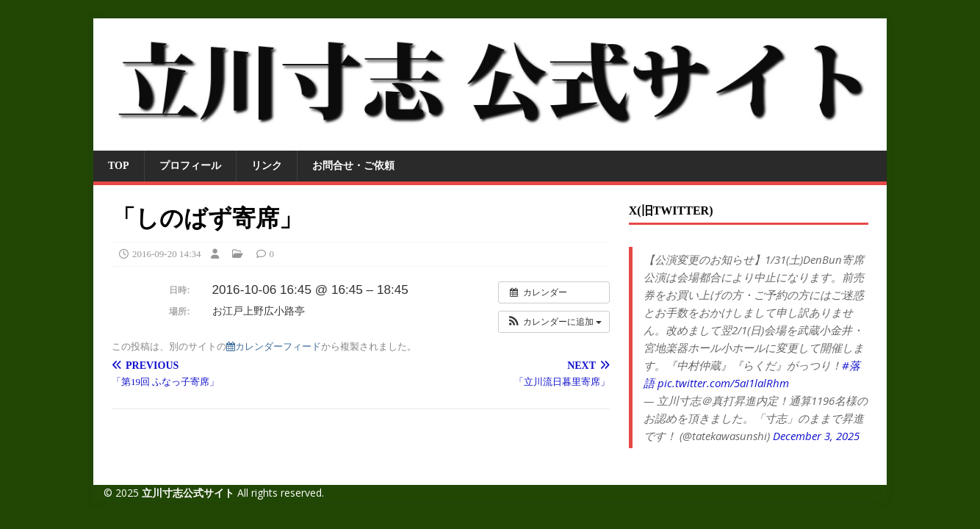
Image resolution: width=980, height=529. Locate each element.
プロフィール (190, 166)
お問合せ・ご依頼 (353, 166)
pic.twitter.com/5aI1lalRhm (723, 383)
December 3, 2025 (816, 436)
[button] (554, 322)
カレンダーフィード (274, 346)
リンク (267, 166)
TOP (119, 166)
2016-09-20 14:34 (167, 254)
